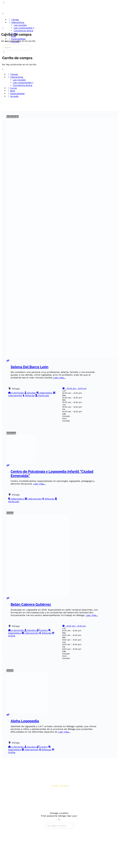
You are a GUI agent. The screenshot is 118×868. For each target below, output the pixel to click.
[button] (74, 388)
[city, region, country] (59, 826)
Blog (60, 782)
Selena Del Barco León (29, 367)
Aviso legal (7, 762)
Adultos (30, 393)
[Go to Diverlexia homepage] (12, 13)
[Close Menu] (3, 69)
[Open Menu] (3, 14)
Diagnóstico (44, 393)
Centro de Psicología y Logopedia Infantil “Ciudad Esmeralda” (52, 474)
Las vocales (19, 80)
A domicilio (13, 117)
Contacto (6, 772)
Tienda (60, 777)
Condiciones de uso (11, 767)
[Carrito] (4, 52)
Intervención (33, 499)
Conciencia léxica (23, 85)
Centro (42, 630)
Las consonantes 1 (23, 83)
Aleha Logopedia (25, 721)
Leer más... (59, 378)
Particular (42, 396)
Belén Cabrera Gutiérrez (31, 604)
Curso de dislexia (110, 791)
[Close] (59, 819)
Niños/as (29, 396)
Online (10, 513)
